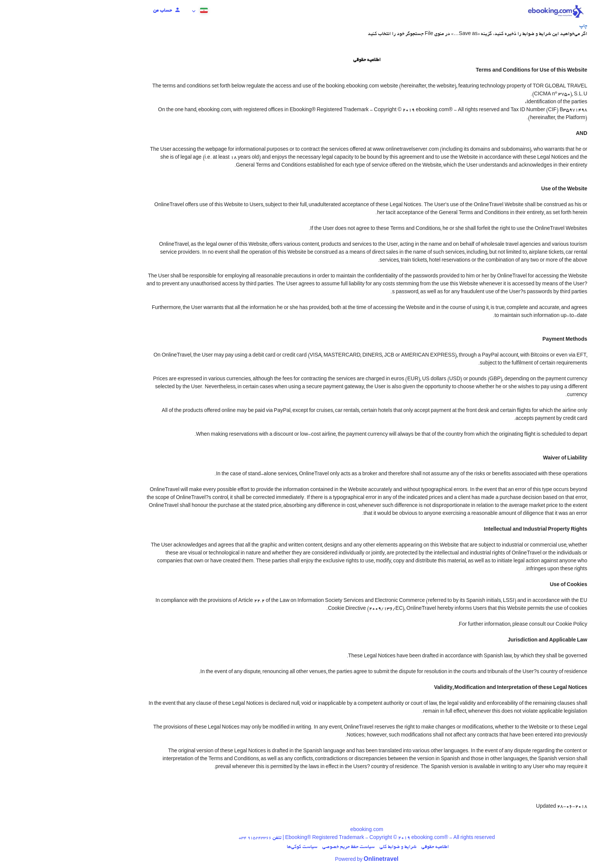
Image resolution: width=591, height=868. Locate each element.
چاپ (512, 26)
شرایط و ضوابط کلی (327, 847)
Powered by (296, 860)
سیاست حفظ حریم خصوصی (277, 847)
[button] (129, 11)
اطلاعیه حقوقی (364, 847)
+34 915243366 (184, 838)
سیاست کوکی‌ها (231, 847)
